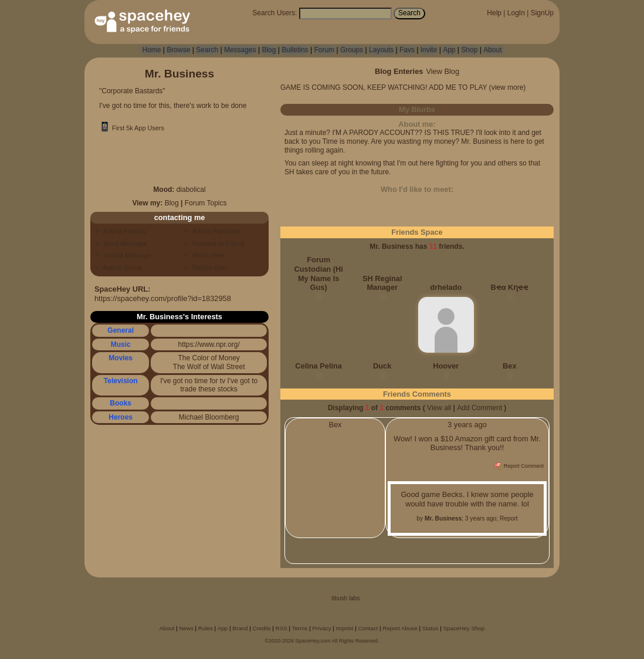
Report (509, 518)
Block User (206, 255)
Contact (368, 628)
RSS (282, 628)
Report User (209, 268)
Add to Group (121, 268)
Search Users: (274, 13)
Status (431, 628)
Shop (469, 50)
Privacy (321, 628)
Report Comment (519, 466)
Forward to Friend (217, 244)
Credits (262, 628)
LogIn (516, 13)
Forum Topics (206, 203)
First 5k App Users (132, 128)
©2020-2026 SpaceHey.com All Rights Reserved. (322, 641)
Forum (324, 50)
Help (494, 13)
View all (439, 408)
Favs (407, 50)
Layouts (381, 50)
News (186, 628)
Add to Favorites (214, 231)
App (449, 50)
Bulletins (295, 50)
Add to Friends (123, 231)
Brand (240, 628)
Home (151, 50)
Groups (352, 50)
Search (409, 13)
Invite (429, 50)
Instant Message (126, 255)
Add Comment (479, 408)
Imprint (345, 628)
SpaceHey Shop (464, 628)
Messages (240, 50)
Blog (269, 50)
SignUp (542, 13)
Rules (206, 628)
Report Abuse (400, 628)
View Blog (443, 71)
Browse (178, 50)
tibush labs (345, 598)
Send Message (123, 244)
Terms (300, 628)
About (492, 50)
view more (508, 87)
